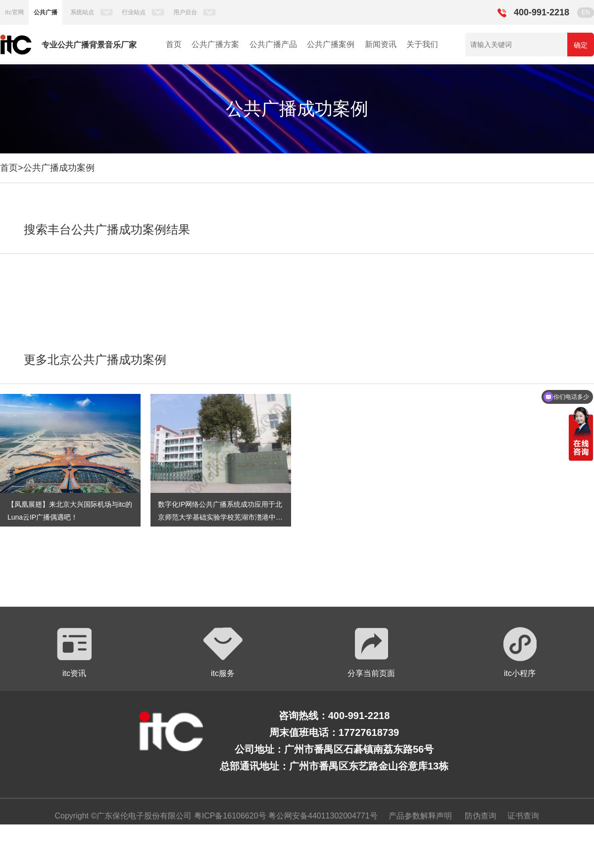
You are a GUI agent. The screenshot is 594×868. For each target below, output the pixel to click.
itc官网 (14, 12)
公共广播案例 (331, 44)
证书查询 (523, 816)
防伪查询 (481, 816)
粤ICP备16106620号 (229, 816)
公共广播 (46, 12)
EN (586, 12)
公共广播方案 (215, 44)
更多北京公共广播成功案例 (95, 360)
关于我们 (422, 44)
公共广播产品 (273, 44)
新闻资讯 (381, 44)
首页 (174, 44)
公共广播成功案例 (59, 168)
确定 (581, 45)
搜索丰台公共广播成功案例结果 (107, 229)
